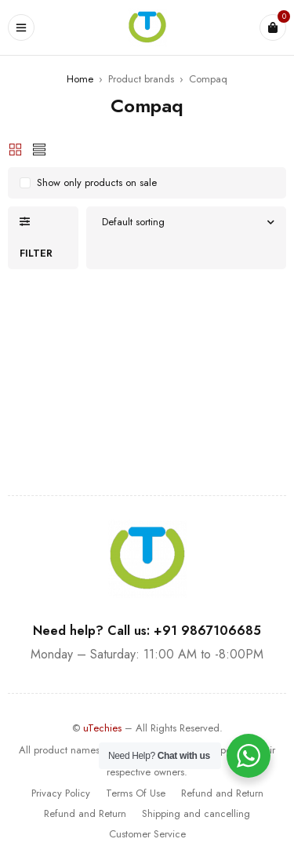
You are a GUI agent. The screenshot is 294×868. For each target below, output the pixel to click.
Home (80, 79)
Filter (36, 253)
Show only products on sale (97, 182)
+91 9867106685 (207, 631)
